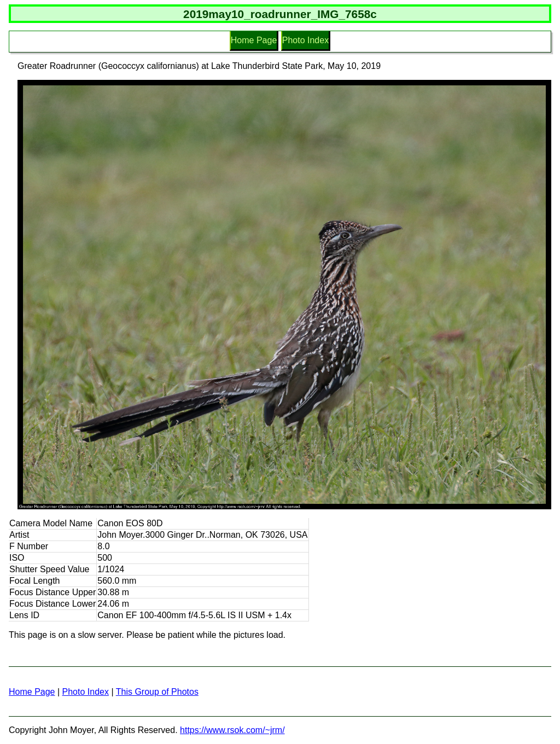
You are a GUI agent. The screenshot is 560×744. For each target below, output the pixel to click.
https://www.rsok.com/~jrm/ (232, 730)
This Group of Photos (157, 692)
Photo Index (305, 40)
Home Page (254, 40)
